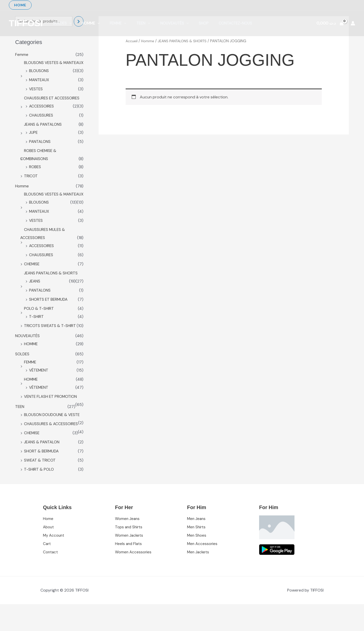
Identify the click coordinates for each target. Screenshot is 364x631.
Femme (111, 23)
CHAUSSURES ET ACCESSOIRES (52, 107)
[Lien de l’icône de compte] (353, 23)
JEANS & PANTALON (42, 467)
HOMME (31, 361)
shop (188, 23)
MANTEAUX (40, 88)
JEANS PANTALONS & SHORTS (51, 290)
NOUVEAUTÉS (162, 23)
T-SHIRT (36, 333)
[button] (20, 5)
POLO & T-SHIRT (39, 325)
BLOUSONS (39, 79)
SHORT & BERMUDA (42, 476)
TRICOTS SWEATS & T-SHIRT (50, 342)
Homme (86, 23)
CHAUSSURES (41, 124)
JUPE (34, 141)
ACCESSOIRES (42, 115)
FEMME (31, 379)
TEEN (133, 23)
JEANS (35, 298)
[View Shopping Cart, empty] (330, 23)
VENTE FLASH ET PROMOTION (51, 413)
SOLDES (61, 23)
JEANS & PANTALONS (43, 133)
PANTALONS (40, 150)
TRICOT (31, 184)
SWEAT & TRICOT (40, 485)
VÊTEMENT (39, 387)
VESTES (36, 97)
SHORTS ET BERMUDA (49, 316)
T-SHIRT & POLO (39, 494)
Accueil (132, 41)
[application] (68, 23)
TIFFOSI (26, 23)
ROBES (35, 175)
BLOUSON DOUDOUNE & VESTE (53, 431)
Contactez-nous (217, 23)
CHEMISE (32, 281)
